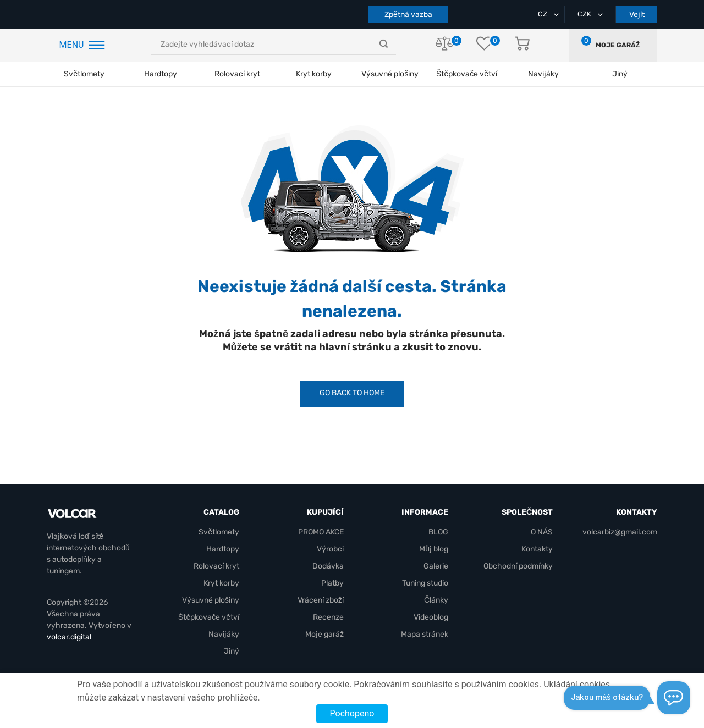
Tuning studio (425, 583)
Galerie (436, 566)
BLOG (438, 532)
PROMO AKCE (321, 532)
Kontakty (537, 549)
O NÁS (542, 532)
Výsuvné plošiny (390, 74)
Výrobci (330, 549)
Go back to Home (352, 393)
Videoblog (431, 617)
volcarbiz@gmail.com (620, 532)
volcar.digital (69, 637)
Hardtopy (161, 74)
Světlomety (84, 74)
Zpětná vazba (408, 15)
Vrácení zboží (321, 600)
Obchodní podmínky (518, 566)
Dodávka (328, 566)
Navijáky (224, 634)
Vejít (637, 15)
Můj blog (434, 549)
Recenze (328, 617)
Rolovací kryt (237, 74)
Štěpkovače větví (209, 617)
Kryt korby (314, 74)
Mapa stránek (425, 634)
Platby (332, 583)
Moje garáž (618, 45)
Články (436, 600)
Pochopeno (352, 713)
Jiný (232, 651)
